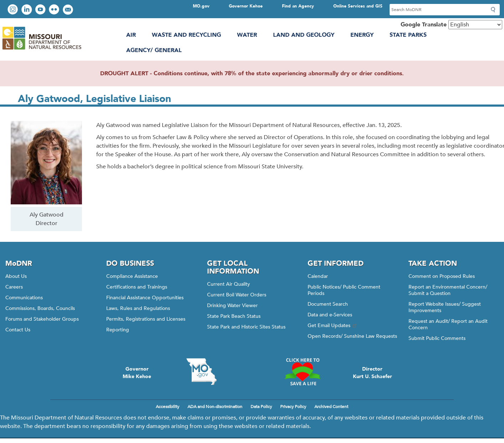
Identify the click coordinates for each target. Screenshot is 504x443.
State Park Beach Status (234, 316)
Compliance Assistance (132, 276)
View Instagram (14, 10)
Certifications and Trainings (137, 287)
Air (131, 35)
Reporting (118, 330)
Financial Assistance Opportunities (145, 298)
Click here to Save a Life (302, 372)
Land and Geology (304, 35)
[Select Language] (475, 25)
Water (247, 35)
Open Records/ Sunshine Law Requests (352, 336)
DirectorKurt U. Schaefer (372, 373)
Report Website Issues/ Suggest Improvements (445, 307)
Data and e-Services (330, 315)
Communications (24, 298)
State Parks (408, 35)
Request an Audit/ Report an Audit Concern (448, 324)
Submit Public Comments (437, 338)
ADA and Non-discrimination (215, 407)
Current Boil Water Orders (237, 295)
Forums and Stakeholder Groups (42, 319)
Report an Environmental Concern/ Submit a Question (448, 290)
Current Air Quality (228, 284)
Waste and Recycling (186, 35)
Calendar (318, 276)
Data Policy (261, 407)
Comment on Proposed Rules (442, 276)
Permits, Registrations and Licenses (146, 319)
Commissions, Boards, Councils (40, 308)
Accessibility (168, 407)
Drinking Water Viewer (232, 305)
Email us (69, 10)
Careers (14, 287)
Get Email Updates (333, 325)
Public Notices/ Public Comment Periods (344, 290)
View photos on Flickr (55, 10)
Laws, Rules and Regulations (138, 308)
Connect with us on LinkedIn (27, 10)
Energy (362, 35)
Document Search (328, 304)
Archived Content (331, 407)
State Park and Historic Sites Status (246, 327)
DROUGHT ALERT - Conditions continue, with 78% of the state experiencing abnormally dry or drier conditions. (252, 73)
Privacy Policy (293, 407)
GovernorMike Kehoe (137, 373)
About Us (16, 276)
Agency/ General (154, 50)
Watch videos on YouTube (41, 10)
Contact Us (18, 330)
